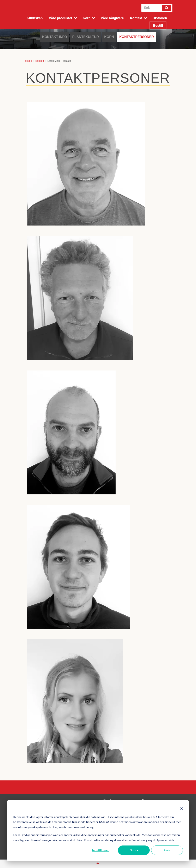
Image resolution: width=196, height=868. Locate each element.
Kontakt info (55, 37)
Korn (109, 37)
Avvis (167, 850)
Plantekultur (86, 37)
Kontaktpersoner (137, 37)
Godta (134, 850)
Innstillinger (100, 850)
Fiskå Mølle (45, 9)
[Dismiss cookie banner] (182, 809)
